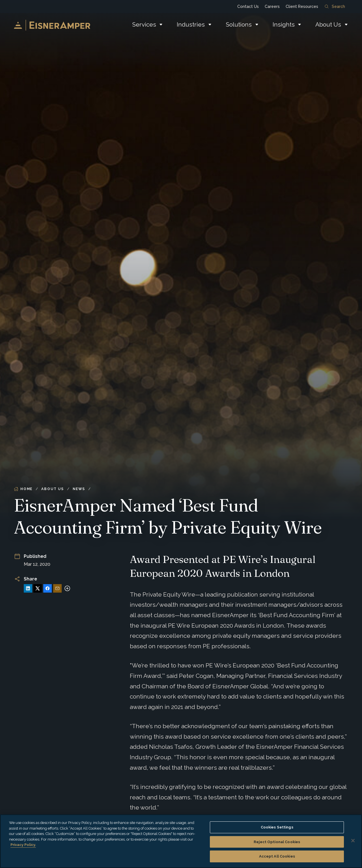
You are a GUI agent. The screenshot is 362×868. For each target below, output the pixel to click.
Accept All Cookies (277, 856)
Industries (191, 24)
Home (23, 489)
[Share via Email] (57, 588)
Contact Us (248, 6)
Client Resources (302, 6)
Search (335, 6)
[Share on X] (38, 588)
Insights (284, 24)
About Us (328, 24)
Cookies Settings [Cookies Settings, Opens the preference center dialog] (277, 827)
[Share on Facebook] (48, 588)
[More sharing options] (67, 588)
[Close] (353, 841)
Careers (272, 6)
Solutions (239, 24)
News (79, 489)
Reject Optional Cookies (277, 842)
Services (144, 24)
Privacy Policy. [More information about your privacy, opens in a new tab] (23, 845)
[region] (181, 841)
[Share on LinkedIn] (28, 588)
